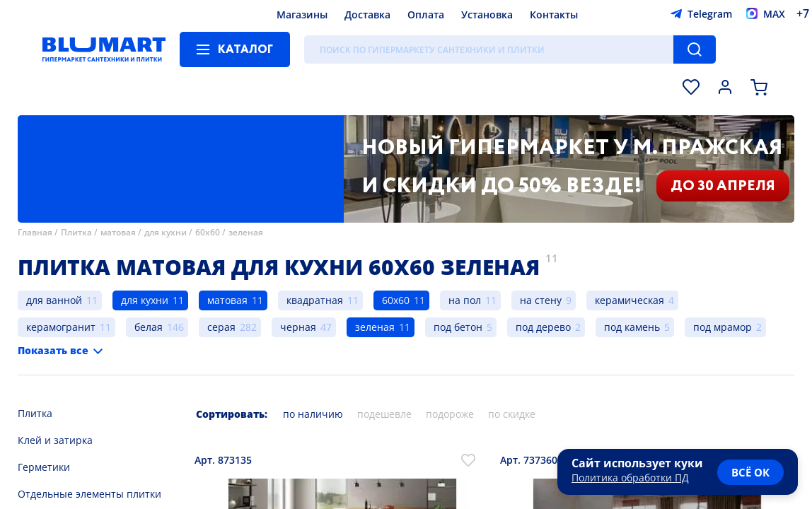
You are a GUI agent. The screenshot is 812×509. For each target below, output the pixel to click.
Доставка (367, 14)
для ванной (54, 300)
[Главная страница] (104, 49)
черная (298, 327)
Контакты (554, 14)
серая (221, 327)
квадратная (315, 300)
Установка (487, 14)
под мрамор (723, 327)
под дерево (543, 327)
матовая (118, 232)
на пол (465, 300)
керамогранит (61, 327)
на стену (541, 300)
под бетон (458, 327)
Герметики (44, 467)
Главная (35, 232)
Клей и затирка (55, 440)
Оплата (426, 14)
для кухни (166, 232)
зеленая (246, 232)
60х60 (208, 232)
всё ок (750, 472)
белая (149, 327)
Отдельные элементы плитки (89, 494)
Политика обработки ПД (630, 478)
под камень (632, 327)
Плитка (76, 232)
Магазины (302, 14)
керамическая (630, 300)
